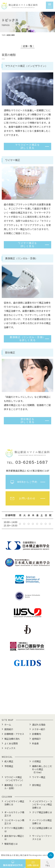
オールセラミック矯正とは (14, 814)
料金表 (35, 743)
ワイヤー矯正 (39, 777)
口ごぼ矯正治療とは (42, 828)
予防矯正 (9, 766)
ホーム (8, 724)
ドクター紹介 (39, 729)
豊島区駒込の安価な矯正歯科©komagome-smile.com (27, 855)
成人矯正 (9, 761)
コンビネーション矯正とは (14, 822)
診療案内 (37, 734)
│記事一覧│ (28, 46)
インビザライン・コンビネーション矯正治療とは (42, 804)
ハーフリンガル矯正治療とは (42, 822)
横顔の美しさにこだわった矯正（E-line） (42, 769)
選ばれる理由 (39, 724)
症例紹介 (37, 739)
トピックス (10, 748)
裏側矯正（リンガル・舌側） (13, 786)
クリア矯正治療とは (42, 812)
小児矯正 (37, 761)
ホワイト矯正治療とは (14, 829)
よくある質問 (11, 743)
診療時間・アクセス (14, 734)
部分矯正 (37, 785)
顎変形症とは (11, 844)
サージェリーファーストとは (42, 837)
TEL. (27, 463)
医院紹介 (9, 729)
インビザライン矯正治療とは (14, 803)
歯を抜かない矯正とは (14, 837)
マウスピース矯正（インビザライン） (14, 779)
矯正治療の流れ (12, 739)
